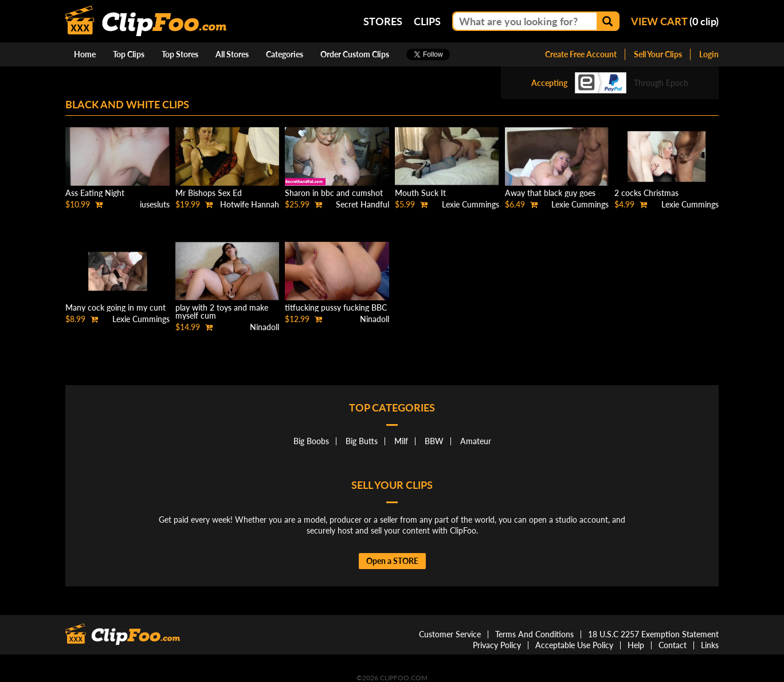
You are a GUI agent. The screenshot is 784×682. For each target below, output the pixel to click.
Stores (383, 21)
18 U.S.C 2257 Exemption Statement (653, 634)
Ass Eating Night (95, 193)
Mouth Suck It (420, 193)
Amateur (476, 441)
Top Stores (180, 54)
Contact (673, 645)
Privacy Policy (497, 645)
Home (85, 54)
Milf (401, 441)
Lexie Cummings (471, 204)
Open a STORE (392, 561)
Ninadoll (264, 327)
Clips (427, 21)
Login (709, 54)
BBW (434, 441)
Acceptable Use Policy (574, 645)
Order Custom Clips (355, 54)
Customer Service (450, 634)
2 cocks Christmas (646, 193)
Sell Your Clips (658, 54)
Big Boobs (311, 441)
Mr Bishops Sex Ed (209, 193)
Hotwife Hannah (250, 204)
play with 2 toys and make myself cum (222, 311)
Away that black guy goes (550, 193)
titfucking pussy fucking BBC (336, 307)
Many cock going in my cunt (115, 307)
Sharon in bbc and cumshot (334, 193)
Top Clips (129, 54)
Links (710, 645)
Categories (285, 54)
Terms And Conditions (534, 634)
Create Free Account (581, 54)
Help (636, 645)
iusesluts (155, 204)
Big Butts (362, 441)
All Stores (232, 54)
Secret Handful (362, 204)
